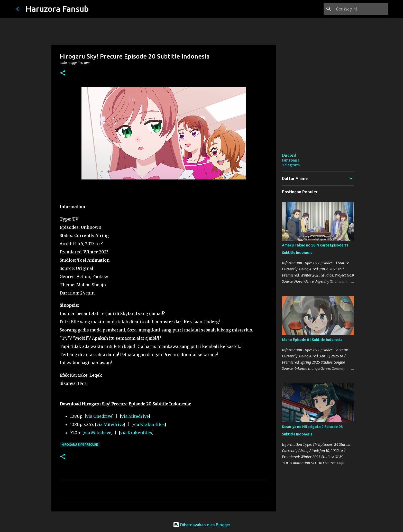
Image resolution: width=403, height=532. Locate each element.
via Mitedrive (135, 416)
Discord (289, 155)
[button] (63, 73)
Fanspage (291, 160)
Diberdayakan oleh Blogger (202, 525)
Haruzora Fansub (57, 9)
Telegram (291, 165)
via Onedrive (99, 416)
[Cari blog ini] (361, 9)
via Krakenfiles (149, 424)
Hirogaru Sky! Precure (80, 445)
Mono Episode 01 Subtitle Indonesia (312, 340)
